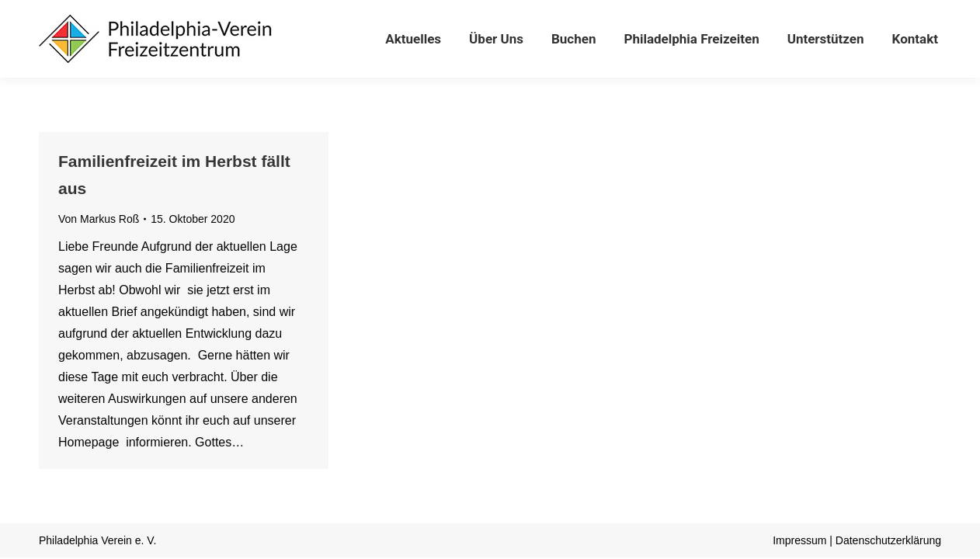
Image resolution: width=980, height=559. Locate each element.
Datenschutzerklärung (888, 540)
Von (99, 219)
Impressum (799, 540)
